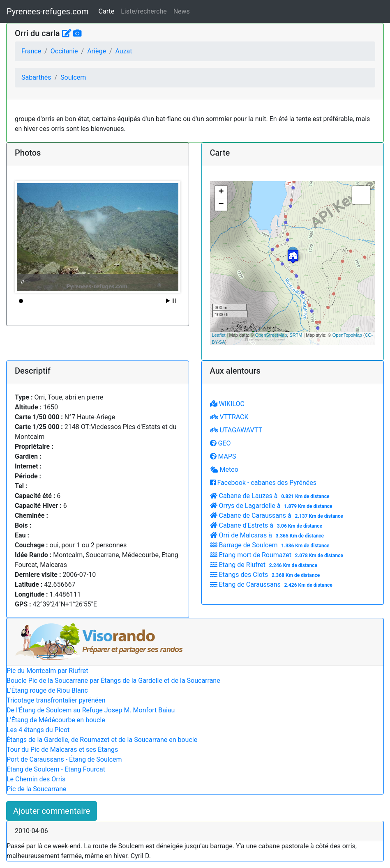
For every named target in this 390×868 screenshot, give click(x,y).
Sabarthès (36, 77)
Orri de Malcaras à (268, 535)
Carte (107, 11)
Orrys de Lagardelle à (272, 506)
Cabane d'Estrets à (267, 525)
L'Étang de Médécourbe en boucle (56, 720)
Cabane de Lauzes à (271, 496)
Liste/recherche (144, 11)
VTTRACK (229, 417)
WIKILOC (227, 404)
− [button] (221, 204)
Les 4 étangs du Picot (38, 730)
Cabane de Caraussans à (278, 516)
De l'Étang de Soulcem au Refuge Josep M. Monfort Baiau (91, 710)
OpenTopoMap (347, 335)
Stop (174, 301)
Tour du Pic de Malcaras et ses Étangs (62, 750)
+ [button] (221, 192)
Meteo (224, 470)
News (182, 11)
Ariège (97, 51)
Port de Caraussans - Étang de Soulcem (64, 759)
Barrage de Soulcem (271, 545)
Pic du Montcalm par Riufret (47, 671)
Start (168, 301)
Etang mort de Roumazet (278, 555)
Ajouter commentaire (52, 811)
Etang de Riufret (265, 565)
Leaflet (219, 335)
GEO (220, 443)
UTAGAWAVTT (236, 430)
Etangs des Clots (266, 575)
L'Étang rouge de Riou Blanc (47, 690)
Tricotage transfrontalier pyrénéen (56, 700)
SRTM (296, 335)
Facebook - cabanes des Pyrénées (263, 483)
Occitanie (64, 51)
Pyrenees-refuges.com (48, 11)
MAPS (223, 456)
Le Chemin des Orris (36, 779)
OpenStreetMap (271, 335)
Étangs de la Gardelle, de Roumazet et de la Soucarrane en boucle (102, 740)
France (31, 51)
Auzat (123, 51)
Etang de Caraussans (272, 584)
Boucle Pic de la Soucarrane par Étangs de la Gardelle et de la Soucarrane (113, 681)
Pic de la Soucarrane (36, 789)
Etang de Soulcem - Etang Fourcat (56, 769)
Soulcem (73, 77)
